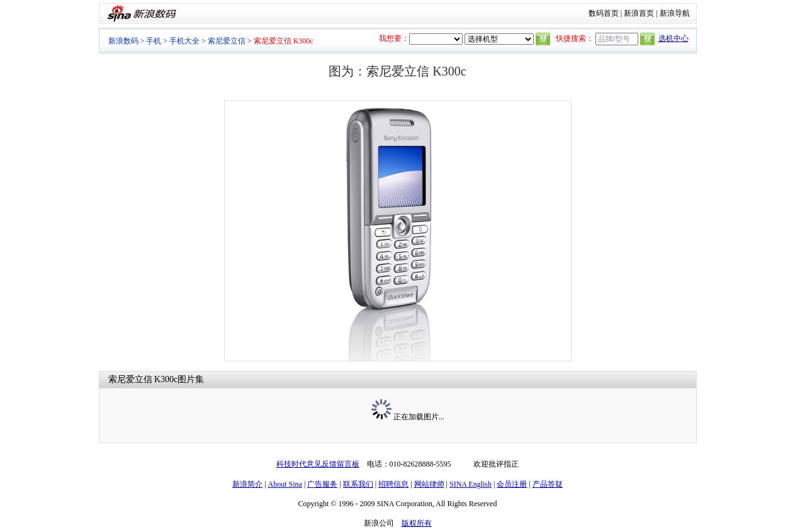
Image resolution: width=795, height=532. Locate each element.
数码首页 (604, 13)
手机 (154, 41)
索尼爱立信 (227, 41)
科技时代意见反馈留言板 (318, 464)
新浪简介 (247, 484)
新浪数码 (123, 41)
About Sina (285, 484)
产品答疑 (548, 484)
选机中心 (674, 38)
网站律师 (429, 484)
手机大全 (184, 41)
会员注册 (512, 484)
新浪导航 (675, 13)
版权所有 (417, 523)
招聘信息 (393, 484)
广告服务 (322, 484)
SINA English (471, 484)
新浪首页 (639, 13)
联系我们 (358, 484)
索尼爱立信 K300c (143, 379)
